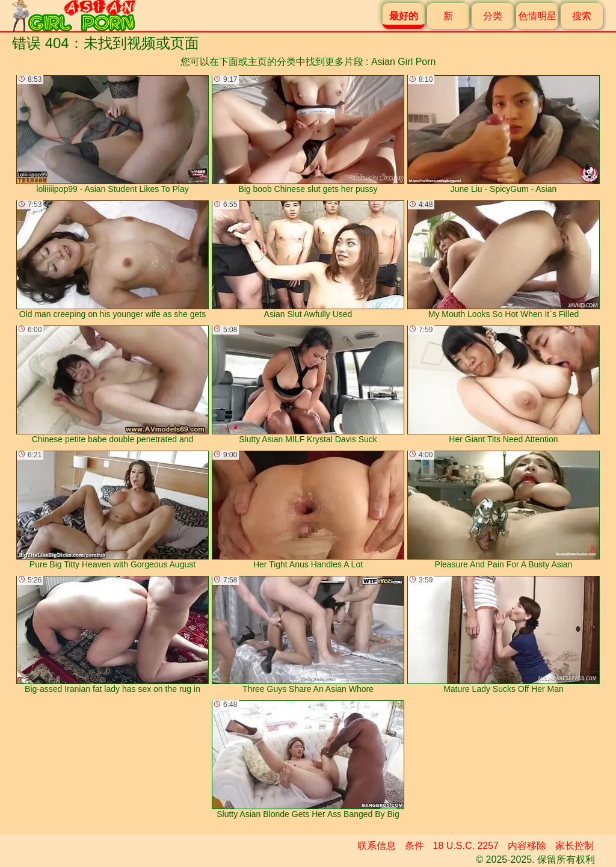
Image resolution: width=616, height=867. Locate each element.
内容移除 (527, 846)
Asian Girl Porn (404, 62)
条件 (414, 846)
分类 (493, 16)
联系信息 (377, 846)
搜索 (582, 16)
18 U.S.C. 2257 (466, 846)
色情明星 (537, 16)
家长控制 (574, 846)
